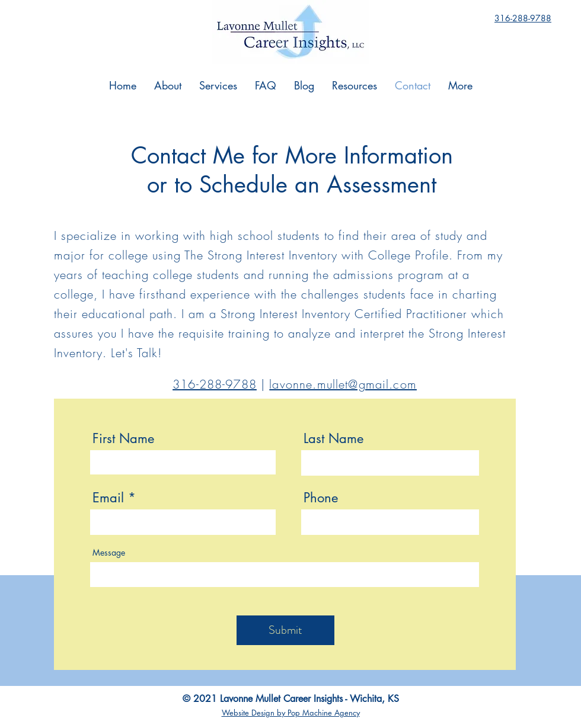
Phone (321, 498)
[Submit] (285, 630)
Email (108, 498)
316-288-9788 (215, 384)
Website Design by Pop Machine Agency (291, 713)
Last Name (333, 438)
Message (109, 553)
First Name (123, 438)
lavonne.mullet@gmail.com (343, 384)
